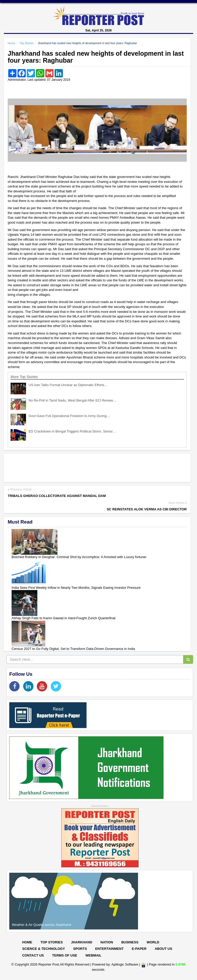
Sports (80, 949)
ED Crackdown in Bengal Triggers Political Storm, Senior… (72, 431)
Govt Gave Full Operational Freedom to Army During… (69, 416)
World (153, 942)
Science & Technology (44, 949)
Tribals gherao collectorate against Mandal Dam (57, 496)
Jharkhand (82, 942)
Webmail (93, 955)
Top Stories (26, 43)
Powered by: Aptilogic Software (115, 965)
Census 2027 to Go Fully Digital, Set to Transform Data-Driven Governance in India (73, 649)
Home (11, 43)
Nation (107, 942)
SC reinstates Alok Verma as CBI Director (147, 509)
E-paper (139, 949)
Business (130, 942)
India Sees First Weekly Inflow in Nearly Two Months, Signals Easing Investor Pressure (76, 588)
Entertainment (109, 949)
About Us (164, 949)
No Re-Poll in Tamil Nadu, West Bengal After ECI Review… (72, 400)
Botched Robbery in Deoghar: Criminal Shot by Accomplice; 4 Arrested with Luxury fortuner (79, 557)
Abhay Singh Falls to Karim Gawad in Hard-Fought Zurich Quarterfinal (63, 618)
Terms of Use (65, 955)
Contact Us (33, 955)
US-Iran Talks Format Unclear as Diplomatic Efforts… (68, 385)
